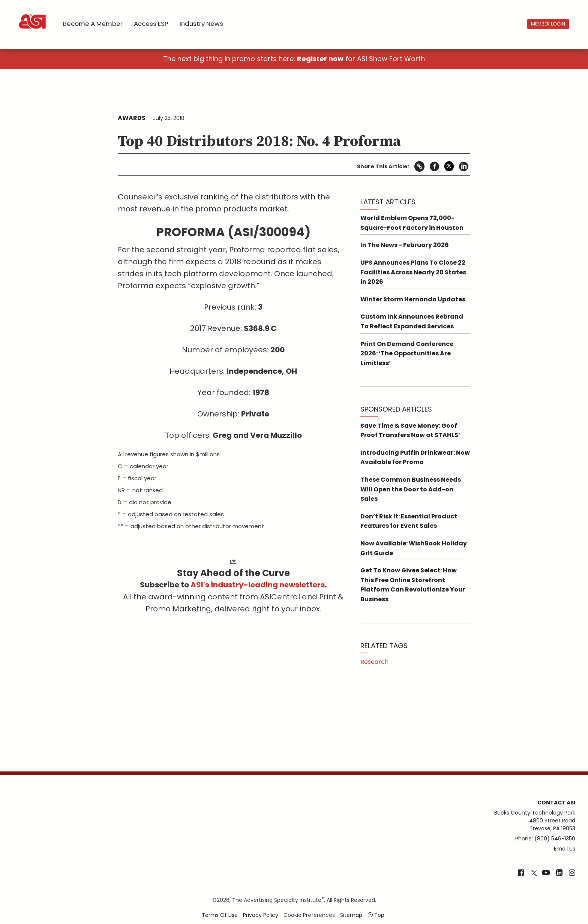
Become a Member (93, 24)
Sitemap (351, 915)
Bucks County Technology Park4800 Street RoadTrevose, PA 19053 (535, 821)
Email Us (565, 849)
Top (376, 915)
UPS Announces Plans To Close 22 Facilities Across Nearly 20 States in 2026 (413, 272)
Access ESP (151, 24)
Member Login (548, 24)
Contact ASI (556, 803)
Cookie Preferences (309, 915)
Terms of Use (220, 915)
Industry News (201, 24)
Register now (320, 59)
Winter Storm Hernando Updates (413, 299)
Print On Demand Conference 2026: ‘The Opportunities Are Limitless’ (407, 353)
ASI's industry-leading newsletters (258, 585)
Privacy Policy (261, 915)
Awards (132, 118)
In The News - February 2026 (405, 245)
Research (374, 662)
